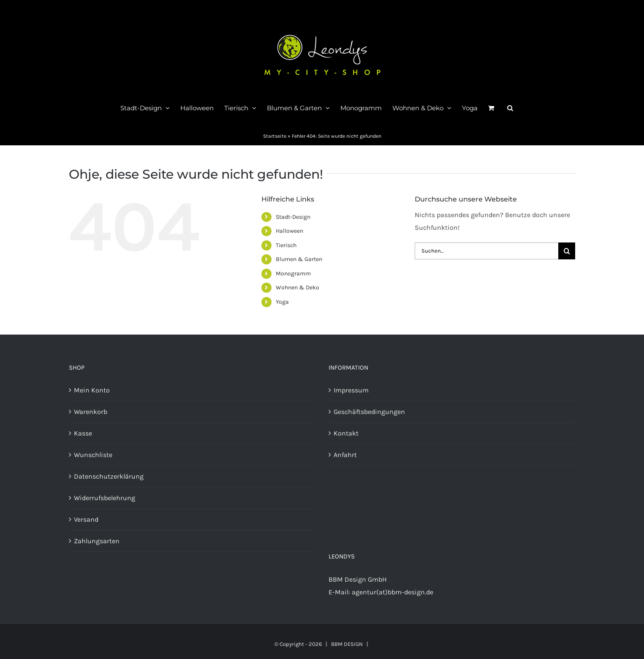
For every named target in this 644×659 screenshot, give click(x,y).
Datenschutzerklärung (109, 476)
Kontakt (346, 433)
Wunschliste (93, 455)
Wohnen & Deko (298, 287)
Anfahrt (345, 455)
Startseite (275, 136)
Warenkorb (91, 412)
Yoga (282, 302)
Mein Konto (92, 390)
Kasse (83, 433)
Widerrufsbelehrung (105, 498)
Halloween (289, 231)
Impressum (351, 390)
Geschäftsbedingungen (369, 412)
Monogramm (293, 274)
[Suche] (567, 251)
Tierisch (286, 245)
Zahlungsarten (97, 541)
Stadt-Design (293, 217)
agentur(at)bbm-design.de (393, 592)
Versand (86, 519)
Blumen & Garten (299, 259)
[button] (510, 108)
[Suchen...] (486, 251)
